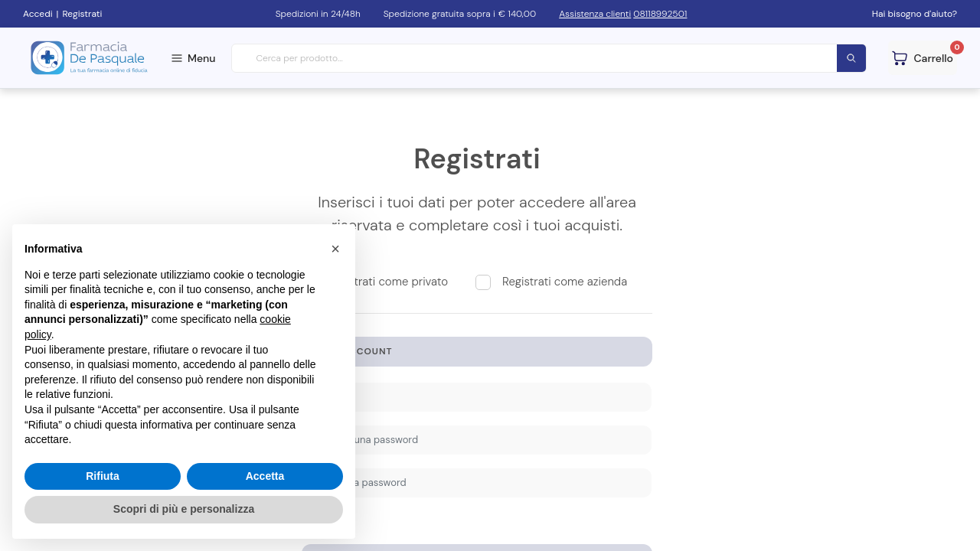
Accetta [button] (265, 476)
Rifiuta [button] (103, 476)
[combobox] (549, 59)
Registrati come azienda (565, 282)
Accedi (38, 14)
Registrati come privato (388, 282)
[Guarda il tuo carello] (923, 58)
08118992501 (660, 14)
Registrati (82, 14)
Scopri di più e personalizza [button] (184, 509)
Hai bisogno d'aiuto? (915, 14)
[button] (335, 249)
